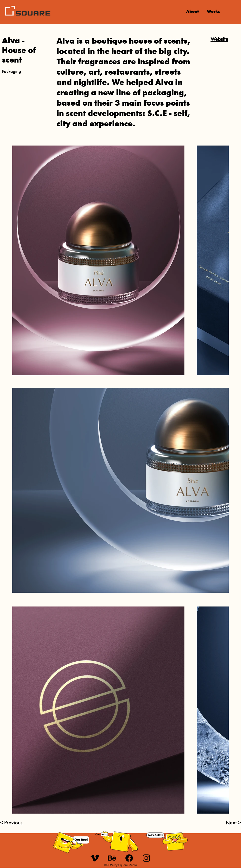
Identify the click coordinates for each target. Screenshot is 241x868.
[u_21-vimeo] (95, 858)
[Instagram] (146, 858)
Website (219, 40)
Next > (233, 823)
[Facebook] (129, 858)
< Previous (11, 823)
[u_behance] (112, 858)
